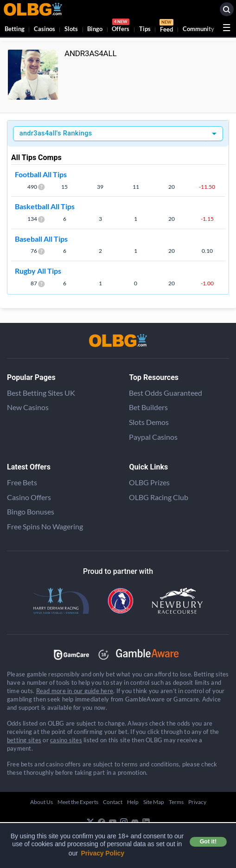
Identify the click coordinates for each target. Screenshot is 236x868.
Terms (176, 802)
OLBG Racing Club (159, 497)
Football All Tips (41, 174)
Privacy (197, 802)
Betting (15, 29)
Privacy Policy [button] (102, 853)
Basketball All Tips (45, 206)
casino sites (66, 740)
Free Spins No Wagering (45, 526)
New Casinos (28, 407)
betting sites (24, 740)
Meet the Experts (78, 802)
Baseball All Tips (41, 239)
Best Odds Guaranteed (166, 393)
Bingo (95, 29)
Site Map (154, 802)
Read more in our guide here (75, 691)
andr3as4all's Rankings (56, 133)
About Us (41, 802)
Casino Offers (29, 497)
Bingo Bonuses (31, 511)
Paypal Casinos (153, 437)
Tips (145, 29)
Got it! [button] (208, 842)
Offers (121, 27)
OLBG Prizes (149, 482)
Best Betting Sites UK (41, 393)
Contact (113, 802)
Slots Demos (149, 422)
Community (198, 29)
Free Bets (22, 482)
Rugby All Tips (38, 271)
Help (133, 802)
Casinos (45, 29)
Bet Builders (148, 407)
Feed (166, 27)
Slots (71, 29)
